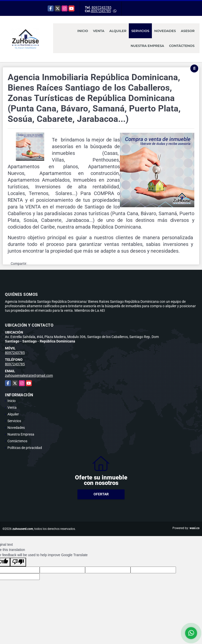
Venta (99, 31)
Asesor (188, 31)
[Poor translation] (18, 562)
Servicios (140, 31)
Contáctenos (182, 46)
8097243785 (101, 7)
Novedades (165, 31)
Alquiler (118, 31)
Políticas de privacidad (25, 448)
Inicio (83, 31)
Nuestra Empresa (148, 46)
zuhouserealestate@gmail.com (29, 375)
